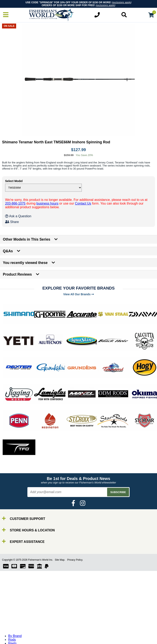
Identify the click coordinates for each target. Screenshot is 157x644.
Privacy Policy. (75, 560)
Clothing (14, 641)
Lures (12, 626)
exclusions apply (122, 2)
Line (11, 623)
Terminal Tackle (19, 638)
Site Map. (60, 560)
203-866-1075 (15, 203)
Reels (12, 619)
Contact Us (83, 203)
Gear (12, 630)
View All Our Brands (78, 294)
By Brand (15, 612)
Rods (12, 615)
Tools (12, 634)
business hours (47, 203)
